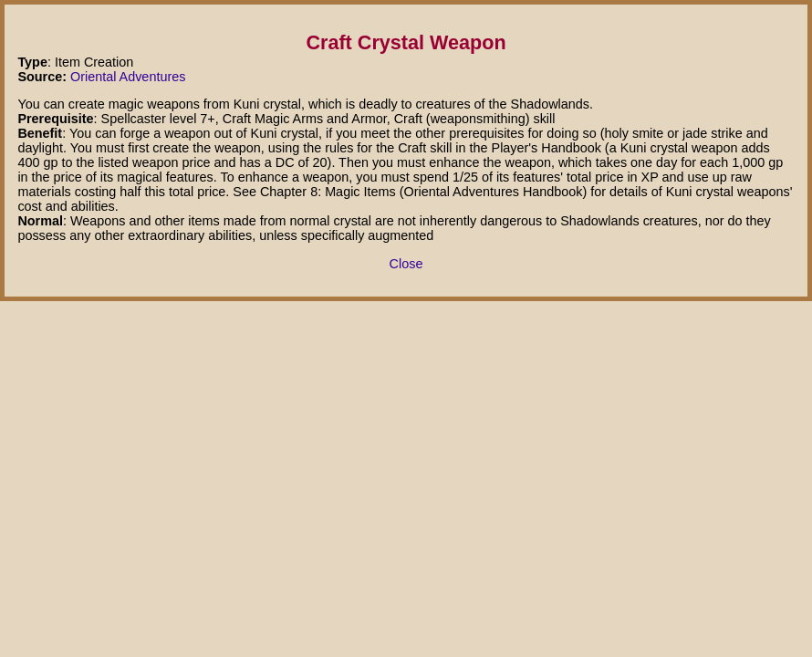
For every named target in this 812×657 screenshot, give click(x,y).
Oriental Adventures (128, 77)
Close (406, 264)
